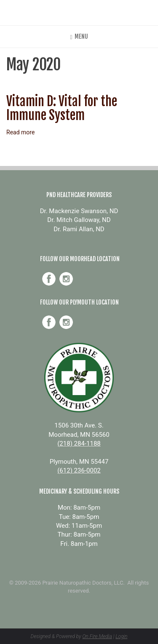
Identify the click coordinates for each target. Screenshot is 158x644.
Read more (20, 132)
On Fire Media (97, 636)
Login (121, 636)
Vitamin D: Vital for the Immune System (62, 108)
